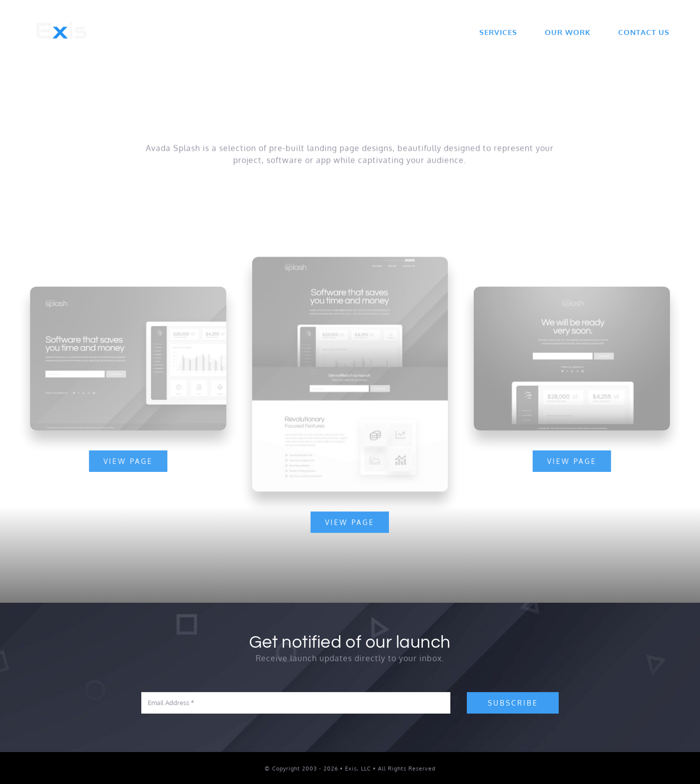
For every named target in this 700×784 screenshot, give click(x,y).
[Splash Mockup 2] (127, 291)
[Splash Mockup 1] (573, 291)
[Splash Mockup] (350, 262)
